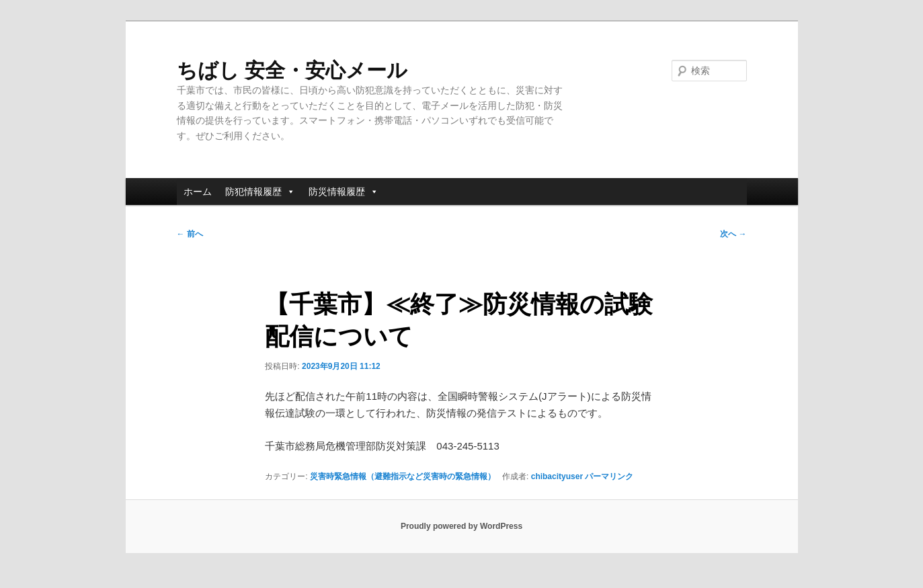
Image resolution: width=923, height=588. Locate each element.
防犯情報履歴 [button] (260, 192)
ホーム (198, 192)
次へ (733, 234)
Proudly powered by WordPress (461, 526)
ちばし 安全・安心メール (292, 70)
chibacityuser (557, 476)
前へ (190, 234)
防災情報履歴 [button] (344, 192)
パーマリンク (609, 476)
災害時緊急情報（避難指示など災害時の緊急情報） (403, 476)
